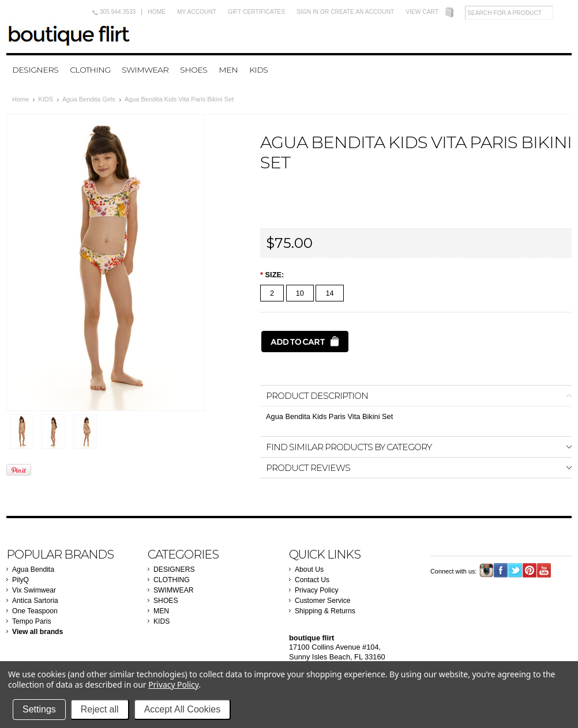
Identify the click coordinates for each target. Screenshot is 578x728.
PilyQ (20, 580)
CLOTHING (90, 70)
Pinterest (530, 570)
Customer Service (323, 601)
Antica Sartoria (35, 601)
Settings (39, 709)
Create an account (362, 12)
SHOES (194, 70)
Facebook (501, 570)
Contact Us (312, 580)
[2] (272, 293)
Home (157, 12)
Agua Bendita (33, 569)
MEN (228, 70)
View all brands (37, 632)
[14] (329, 293)
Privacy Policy (317, 590)
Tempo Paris (32, 621)
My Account (197, 12)
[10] (300, 293)
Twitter (515, 570)
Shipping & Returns (325, 611)
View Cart (422, 12)
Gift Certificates (256, 12)
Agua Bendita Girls (89, 99)
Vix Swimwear (34, 590)
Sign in (307, 12)
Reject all (100, 709)
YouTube (544, 570)
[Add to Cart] (305, 342)
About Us (309, 569)
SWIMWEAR (145, 70)
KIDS (258, 70)
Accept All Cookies (183, 709)
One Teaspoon (35, 611)
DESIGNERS (35, 70)
